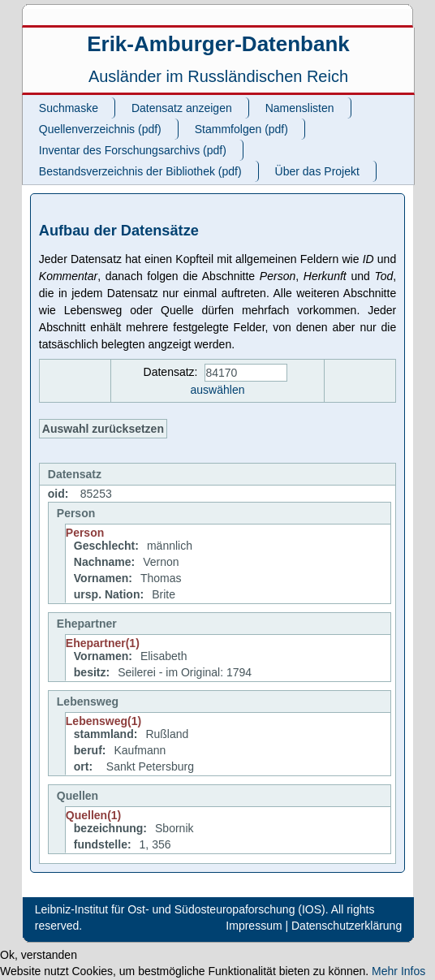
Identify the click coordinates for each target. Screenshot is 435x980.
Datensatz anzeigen (182, 108)
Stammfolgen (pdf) (241, 129)
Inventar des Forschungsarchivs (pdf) (133, 150)
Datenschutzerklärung (347, 926)
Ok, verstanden (39, 955)
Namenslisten (300, 108)
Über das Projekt (317, 171)
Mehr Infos (398, 971)
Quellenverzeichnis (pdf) (100, 129)
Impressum (254, 926)
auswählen (218, 390)
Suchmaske (69, 108)
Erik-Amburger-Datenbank (218, 44)
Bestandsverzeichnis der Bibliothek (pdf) (140, 171)
